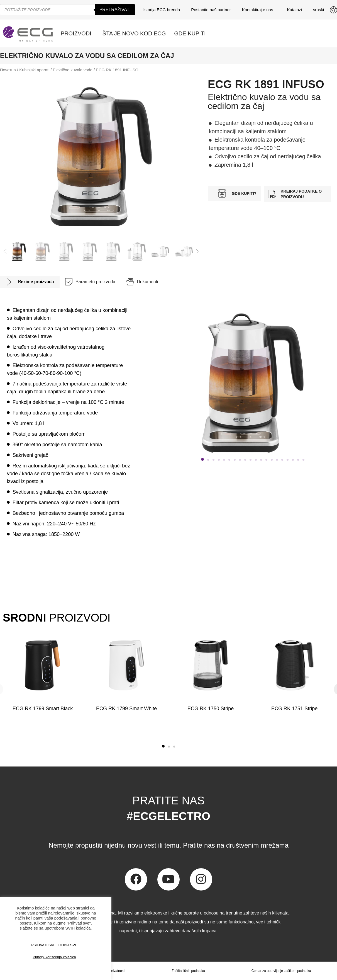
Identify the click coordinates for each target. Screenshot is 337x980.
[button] (5, 251)
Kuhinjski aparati (34, 70)
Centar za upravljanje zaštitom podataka (281, 971)
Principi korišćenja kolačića (54, 957)
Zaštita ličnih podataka (188, 971)
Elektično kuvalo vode (72, 70)
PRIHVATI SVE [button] (43, 945)
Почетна (8, 70)
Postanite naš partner (211, 10)
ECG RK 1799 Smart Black (43, 709)
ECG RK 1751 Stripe (294, 709)
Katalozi (294, 10)
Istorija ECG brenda (162, 10)
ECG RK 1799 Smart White (126, 709)
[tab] (30, 282)
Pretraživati (115, 10)
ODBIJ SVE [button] (68, 945)
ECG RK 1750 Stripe (211, 709)
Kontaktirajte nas (259, 10)
